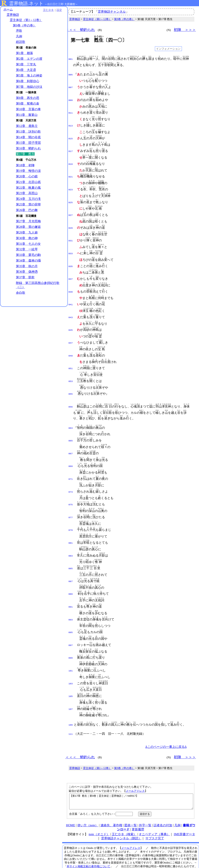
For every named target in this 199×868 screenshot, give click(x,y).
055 (71, 384)
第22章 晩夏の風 (28, 188)
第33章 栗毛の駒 (28, 255)
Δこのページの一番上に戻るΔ (166, 727)
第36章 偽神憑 (27, 272)
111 (71, 714)
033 (71, 248)
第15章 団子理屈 (28, 143)
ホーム (8, 10)
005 (71, 74)
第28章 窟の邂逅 (28, 227)
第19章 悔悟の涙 (28, 171)
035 (71, 260)
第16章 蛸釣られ (28, 149)
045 (71, 322)
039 (71, 285)
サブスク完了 (155, 821)
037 (71, 273)
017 (71, 149)
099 (71, 640)
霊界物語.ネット (26, 4)
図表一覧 (131, 808)
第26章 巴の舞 (27, 210)
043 (71, 310)
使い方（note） (88, 808)
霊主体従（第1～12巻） (26, 20)
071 (71, 467)
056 (71, 396)
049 (71, 347)
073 (71, 480)
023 (71, 186)
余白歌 (21, 293)
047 (71, 334)
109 (71, 706)
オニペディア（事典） (154, 817)
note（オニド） (99, 817)
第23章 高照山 (27, 194)
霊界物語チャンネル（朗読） (121, 821)
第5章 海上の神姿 (29, 76)
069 (71, 455)
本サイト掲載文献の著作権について (88, 849)
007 (71, 87)
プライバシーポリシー (137, 857)
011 (71, 111)
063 (71, 418)
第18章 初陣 (25, 165)
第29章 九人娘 (27, 233)
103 (71, 665)
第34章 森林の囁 (28, 261)
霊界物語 (13, 15)
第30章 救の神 (27, 238)
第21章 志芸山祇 (28, 182)
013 (71, 124)
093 (71, 603)
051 (71, 359)
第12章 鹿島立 (27, 126)
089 (71, 579)
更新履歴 (138, 812)
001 (71, 59)
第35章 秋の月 (27, 266)
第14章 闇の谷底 (28, 137)
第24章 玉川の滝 (28, 199)
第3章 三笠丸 (26, 65)
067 (71, 442)
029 (71, 223)
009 (71, 99)
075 (71, 492)
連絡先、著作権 (111, 808)
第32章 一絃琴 (27, 250)
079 (71, 517)
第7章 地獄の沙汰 (29, 87)
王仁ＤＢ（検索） (124, 817)
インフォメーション (168, 49)
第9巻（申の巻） (24, 26)
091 (71, 591)
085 (71, 554)
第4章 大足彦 (26, 70)
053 (71, 372)
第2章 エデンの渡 (29, 59)
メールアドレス (135, 771)
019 (71, 161)
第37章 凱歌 (25, 278)
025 (71, 198)
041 (71, 297)
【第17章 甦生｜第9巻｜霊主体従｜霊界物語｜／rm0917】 (131, 783)
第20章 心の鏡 (27, 177)
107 (71, 690)
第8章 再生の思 (28, 98)
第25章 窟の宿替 (28, 205)
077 (71, 504)
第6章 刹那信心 (28, 81)
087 (71, 566)
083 (71, 542)
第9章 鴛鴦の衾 (28, 104)
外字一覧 (145, 808)
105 (71, 678)
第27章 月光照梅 (28, 222)
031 (71, 235)
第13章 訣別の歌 (28, 132)
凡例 (19, 37)
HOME (70, 808)
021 (71, 173)
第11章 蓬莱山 (27, 115)
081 (71, 529)
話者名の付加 (163, 808)
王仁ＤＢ (43, 10)
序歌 (19, 31)
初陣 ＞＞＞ (185, 30)
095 (71, 616)
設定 (54, 10)
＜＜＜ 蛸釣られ (80, 30)
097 (71, 628)
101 (71, 653)
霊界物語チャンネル (112, 12)
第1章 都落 (24, 53)
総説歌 (21, 42)
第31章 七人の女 (28, 244)
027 (71, 211)
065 (71, 430)
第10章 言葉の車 (28, 109)
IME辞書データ (184, 817)
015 (71, 136)
